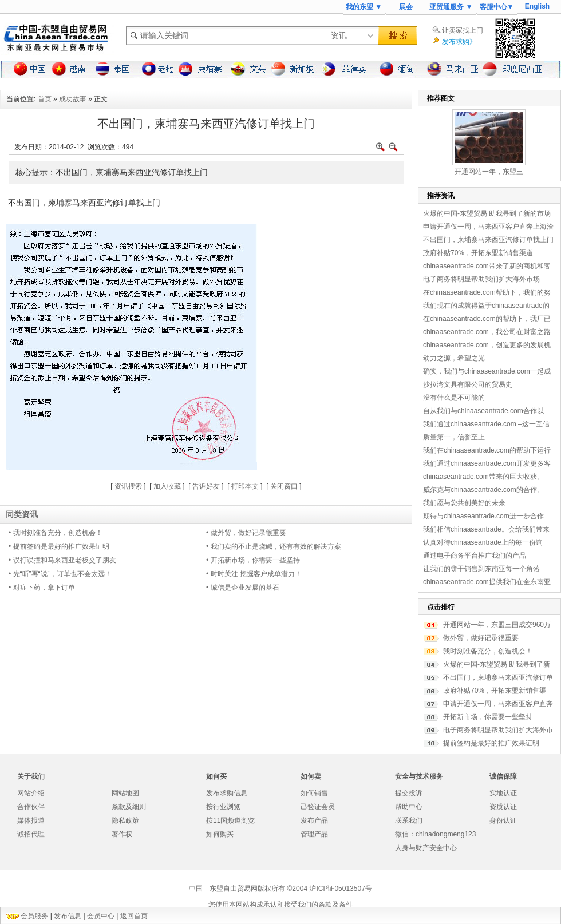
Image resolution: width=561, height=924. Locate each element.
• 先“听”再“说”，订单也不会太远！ (60, 574)
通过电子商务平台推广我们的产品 (475, 556)
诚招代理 (31, 834)
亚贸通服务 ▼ (451, 7)
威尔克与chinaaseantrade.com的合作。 (483, 490)
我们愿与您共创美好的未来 (464, 503)
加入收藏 (167, 486)
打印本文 (245, 486)
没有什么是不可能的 (454, 398)
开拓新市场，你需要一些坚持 (488, 717)
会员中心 (101, 916)
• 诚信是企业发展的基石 (243, 588)
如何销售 (314, 793)
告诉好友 (206, 486)
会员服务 (34, 916)
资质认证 (503, 807)
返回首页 (134, 916)
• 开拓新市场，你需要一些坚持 (253, 560)
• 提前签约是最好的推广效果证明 (59, 546)
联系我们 (409, 820)
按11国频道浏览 (230, 820)
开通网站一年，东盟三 (489, 172)
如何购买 (220, 834)
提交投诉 (409, 793)
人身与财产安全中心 (426, 848)
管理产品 (314, 834)
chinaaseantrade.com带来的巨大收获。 (483, 477)
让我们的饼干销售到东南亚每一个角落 (481, 569)
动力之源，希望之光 (454, 358)
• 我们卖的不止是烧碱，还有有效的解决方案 (274, 546)
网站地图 (125, 793)
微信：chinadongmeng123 (435, 834)
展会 (406, 7)
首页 (45, 99)
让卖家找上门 (463, 30)
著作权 (122, 834)
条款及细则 (129, 807)
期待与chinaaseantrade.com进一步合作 (483, 516)
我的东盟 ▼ (364, 7)
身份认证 (503, 820)
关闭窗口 (284, 486)
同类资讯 (22, 514)
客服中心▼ (497, 7)
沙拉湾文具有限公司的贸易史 (468, 384)
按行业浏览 (223, 807)
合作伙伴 (31, 807)
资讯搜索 (128, 486)
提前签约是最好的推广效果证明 (491, 743)
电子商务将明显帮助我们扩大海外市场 (481, 279)
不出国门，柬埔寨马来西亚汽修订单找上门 (488, 240)
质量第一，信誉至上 (454, 437)
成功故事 (73, 99)
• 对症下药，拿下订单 (42, 588)
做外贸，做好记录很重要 (481, 638)
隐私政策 (125, 820)
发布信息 (68, 916)
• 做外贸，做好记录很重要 (246, 533)
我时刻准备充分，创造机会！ (488, 651)
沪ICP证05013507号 (340, 889)
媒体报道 (31, 820)
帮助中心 (409, 807)
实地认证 (503, 793)
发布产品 (314, 820)
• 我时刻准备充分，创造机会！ (56, 533)
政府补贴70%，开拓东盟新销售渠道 (478, 253)
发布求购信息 (227, 793)
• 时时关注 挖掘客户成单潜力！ (254, 574)
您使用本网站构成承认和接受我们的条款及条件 (280, 905)
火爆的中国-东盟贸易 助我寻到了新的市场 (487, 213)
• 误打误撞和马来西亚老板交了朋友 (62, 560)
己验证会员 (318, 807)
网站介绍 (31, 793)
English (537, 6)
